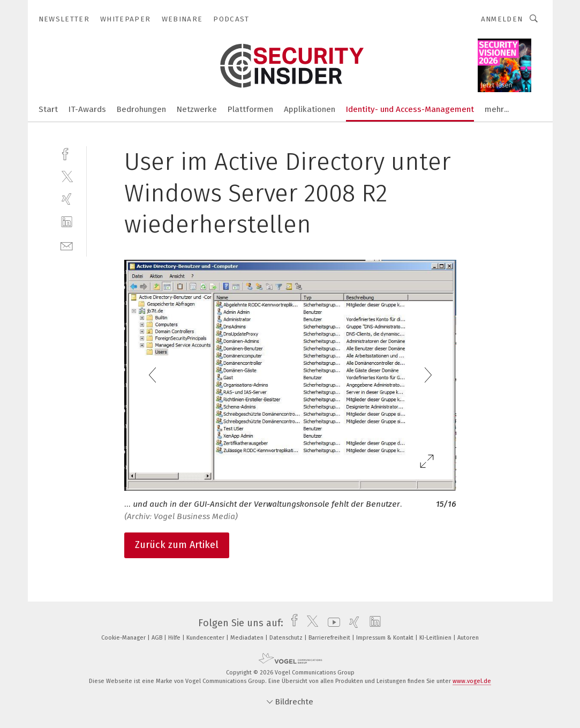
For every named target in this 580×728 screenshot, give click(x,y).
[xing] (67, 199)
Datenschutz (287, 638)
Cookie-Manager (124, 638)
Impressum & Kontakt (386, 638)
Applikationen (310, 109)
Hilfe (175, 638)
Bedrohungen (141, 109)
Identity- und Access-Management (410, 109)
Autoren (468, 638)
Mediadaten (248, 638)
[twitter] (67, 176)
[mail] (67, 245)
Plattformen (250, 109)
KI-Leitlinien (436, 638)
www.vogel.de (472, 681)
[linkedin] (67, 222)
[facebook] (67, 153)
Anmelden (502, 19)
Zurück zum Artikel (177, 545)
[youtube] (331, 623)
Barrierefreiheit (330, 638)
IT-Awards (87, 109)
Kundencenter (206, 638)
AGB (158, 638)
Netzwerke (197, 109)
